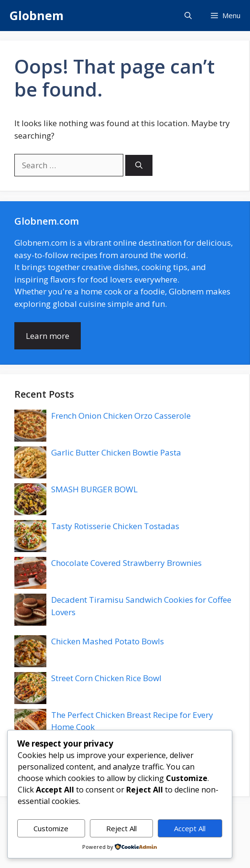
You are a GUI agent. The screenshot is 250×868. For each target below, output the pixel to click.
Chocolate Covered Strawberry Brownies (126, 563)
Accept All (190, 828)
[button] (188, 16)
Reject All (121, 828)
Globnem (37, 15)
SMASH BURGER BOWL (94, 489)
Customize (51, 828)
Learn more (48, 336)
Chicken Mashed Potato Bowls (108, 641)
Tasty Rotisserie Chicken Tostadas (115, 526)
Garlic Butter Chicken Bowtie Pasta (116, 452)
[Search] (139, 166)
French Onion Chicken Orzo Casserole (121, 416)
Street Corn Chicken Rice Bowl (106, 678)
